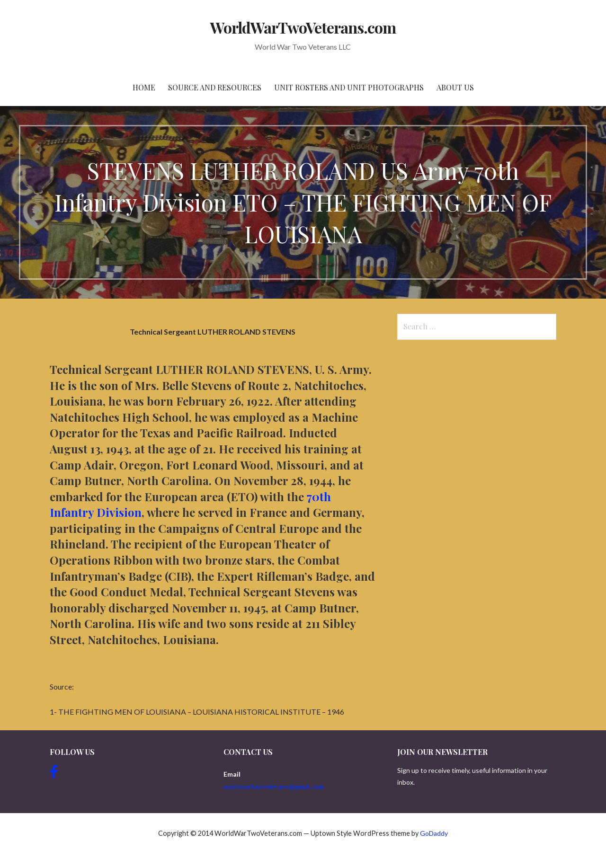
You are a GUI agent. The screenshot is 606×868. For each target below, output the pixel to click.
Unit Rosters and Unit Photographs (349, 87)
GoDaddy (434, 833)
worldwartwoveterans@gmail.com (274, 786)
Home (144, 87)
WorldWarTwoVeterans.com (303, 27)
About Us (455, 87)
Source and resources (215, 87)
